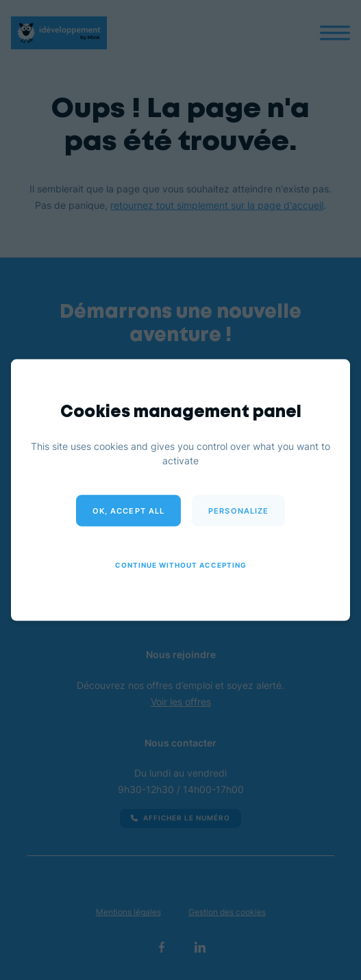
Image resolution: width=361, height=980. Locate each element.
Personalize (238, 511)
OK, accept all (128, 511)
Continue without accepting (181, 565)
